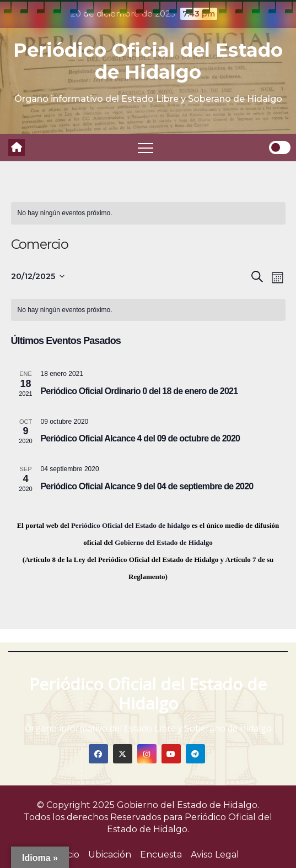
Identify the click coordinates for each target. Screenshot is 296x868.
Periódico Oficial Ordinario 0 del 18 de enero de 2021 (139, 391)
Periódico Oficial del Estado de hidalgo (131, 525)
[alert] (148, 213)
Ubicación (110, 855)
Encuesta (161, 855)
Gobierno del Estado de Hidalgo (164, 542)
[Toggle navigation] (146, 148)
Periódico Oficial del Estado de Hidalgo (148, 61)
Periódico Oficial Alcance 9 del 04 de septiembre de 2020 (147, 486)
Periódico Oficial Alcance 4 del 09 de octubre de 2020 (141, 438)
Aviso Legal (215, 855)
